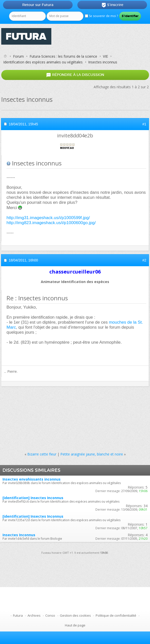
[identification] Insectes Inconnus (33, 498)
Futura (18, 615)
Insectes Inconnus (19, 535)
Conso (50, 615)
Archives (34, 615)
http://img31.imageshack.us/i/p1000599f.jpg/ (48, 218)
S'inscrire (112, 5)
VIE (105, 56)
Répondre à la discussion (75, 75)
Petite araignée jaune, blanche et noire (92, 454)
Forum (18, 56)
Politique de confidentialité (116, 615)
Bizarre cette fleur (42, 454)
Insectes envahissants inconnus (32, 479)
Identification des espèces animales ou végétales (43, 62)
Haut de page (75, 625)
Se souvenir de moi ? (101, 16)
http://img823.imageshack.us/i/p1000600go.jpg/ (51, 223)
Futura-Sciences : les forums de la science (63, 56)
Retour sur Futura (38, 5)
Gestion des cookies (75, 615)
